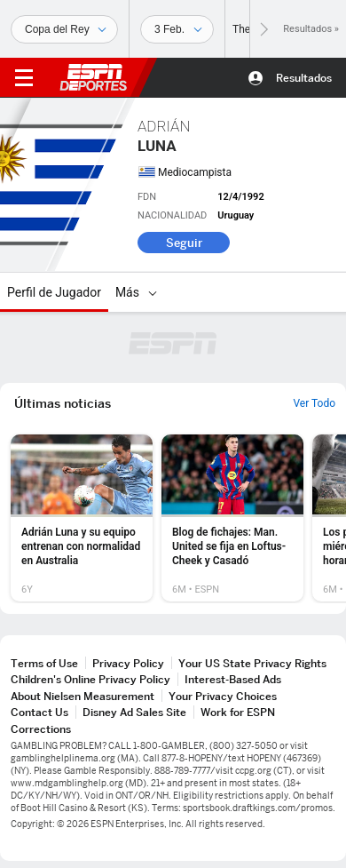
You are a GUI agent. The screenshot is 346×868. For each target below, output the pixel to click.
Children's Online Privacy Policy (90, 679)
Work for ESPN (238, 712)
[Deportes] (64, 29)
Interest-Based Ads (233, 679)
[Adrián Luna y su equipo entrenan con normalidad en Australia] (82, 518)
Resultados (304, 78)
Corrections (41, 729)
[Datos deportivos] (177, 29)
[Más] (153, 292)
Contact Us (39, 712)
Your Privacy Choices (223, 696)
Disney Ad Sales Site (134, 712)
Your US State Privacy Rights (252, 663)
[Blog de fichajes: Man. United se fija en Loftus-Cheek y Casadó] (232, 518)
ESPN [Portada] (93, 77)
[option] (82, 518)
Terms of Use (44, 663)
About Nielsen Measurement (83, 696)
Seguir (184, 243)
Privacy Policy (128, 663)
